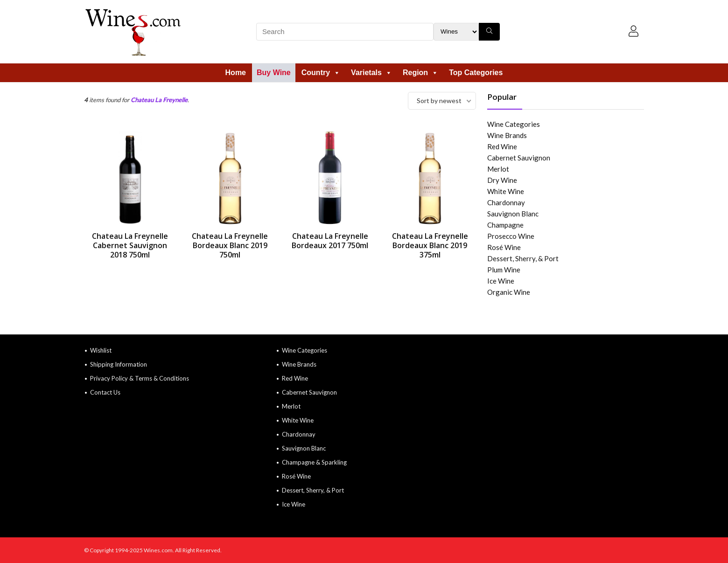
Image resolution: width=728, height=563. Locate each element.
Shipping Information (119, 364)
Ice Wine (501, 281)
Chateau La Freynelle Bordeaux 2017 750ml (330, 241)
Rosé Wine (504, 247)
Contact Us (105, 392)
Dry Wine (502, 180)
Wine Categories (514, 124)
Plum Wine (504, 270)
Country (321, 73)
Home (236, 73)
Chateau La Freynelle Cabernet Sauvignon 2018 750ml (130, 245)
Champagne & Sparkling (314, 462)
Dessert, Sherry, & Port (523, 258)
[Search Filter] (456, 32)
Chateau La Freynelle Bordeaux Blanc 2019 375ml (430, 245)
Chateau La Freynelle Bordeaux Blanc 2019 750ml (230, 245)
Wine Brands (507, 135)
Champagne (505, 225)
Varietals (371, 73)
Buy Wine (274, 73)
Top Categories (476, 73)
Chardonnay (506, 202)
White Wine (506, 191)
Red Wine (502, 146)
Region (420, 73)
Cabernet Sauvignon (519, 158)
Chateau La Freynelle (159, 100)
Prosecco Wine (511, 236)
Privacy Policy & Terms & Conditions (140, 378)
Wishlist (101, 350)
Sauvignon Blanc (513, 214)
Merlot (498, 169)
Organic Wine (509, 292)
